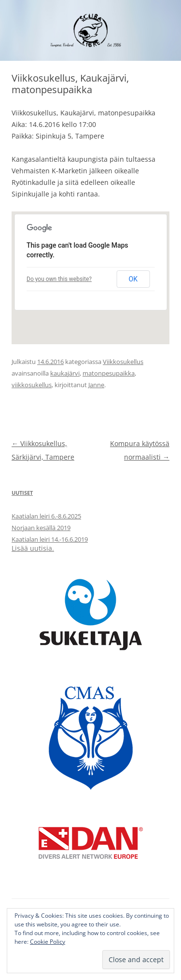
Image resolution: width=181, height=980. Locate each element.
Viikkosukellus (123, 362)
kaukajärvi (65, 373)
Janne (96, 385)
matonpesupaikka (109, 373)
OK (133, 279)
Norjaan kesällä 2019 (41, 528)
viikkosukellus (32, 385)
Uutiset (22, 493)
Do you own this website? (59, 279)
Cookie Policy (48, 942)
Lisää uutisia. (33, 548)
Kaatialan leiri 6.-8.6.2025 (46, 516)
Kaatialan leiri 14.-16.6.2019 (50, 539)
